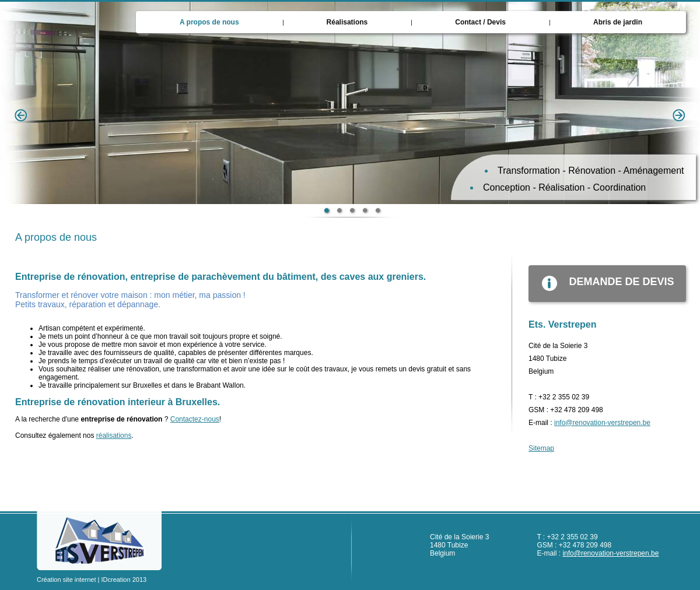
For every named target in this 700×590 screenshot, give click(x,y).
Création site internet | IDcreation (84, 580)
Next (679, 115)
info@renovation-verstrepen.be (602, 423)
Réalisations (347, 22)
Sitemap (541, 448)
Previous (21, 115)
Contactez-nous (195, 419)
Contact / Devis (480, 22)
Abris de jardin (618, 22)
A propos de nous (209, 22)
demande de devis (601, 283)
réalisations (114, 436)
